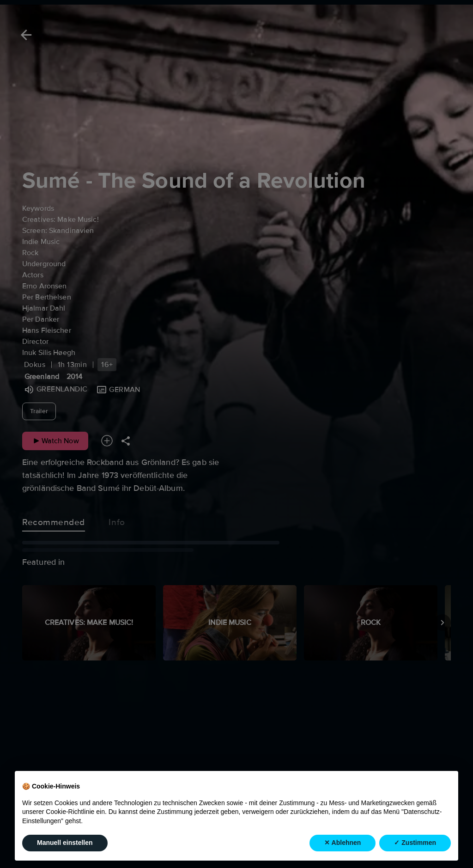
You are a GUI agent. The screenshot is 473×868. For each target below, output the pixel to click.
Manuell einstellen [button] (65, 843)
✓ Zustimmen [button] (415, 843)
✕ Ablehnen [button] (343, 843)
